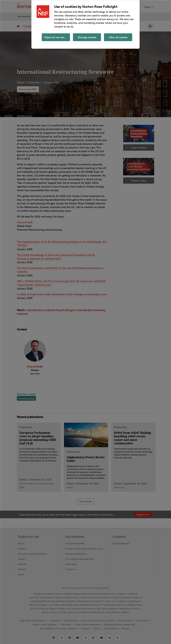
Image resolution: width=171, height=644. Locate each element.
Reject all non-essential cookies (57, 37)
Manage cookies (87, 37)
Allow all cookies (118, 37)
